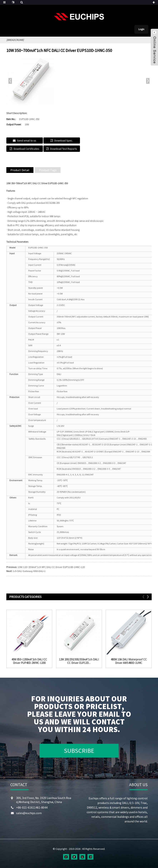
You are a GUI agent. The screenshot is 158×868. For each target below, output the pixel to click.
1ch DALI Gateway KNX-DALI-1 (29, 571)
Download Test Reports (64, 149)
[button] (148, 81)
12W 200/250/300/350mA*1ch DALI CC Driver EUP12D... (79, 661)
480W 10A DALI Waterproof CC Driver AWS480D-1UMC (129, 661)
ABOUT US (138, 785)
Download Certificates (26, 149)
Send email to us (27, 141)
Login (141, 29)
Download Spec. (64, 141)
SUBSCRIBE (79, 751)
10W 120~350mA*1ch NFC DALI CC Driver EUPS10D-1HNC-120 (51, 567)
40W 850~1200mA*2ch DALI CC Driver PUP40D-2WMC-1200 (29, 661)
